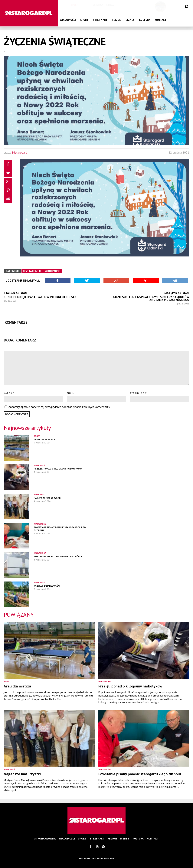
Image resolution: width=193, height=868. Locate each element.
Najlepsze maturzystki (48, 498)
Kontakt (160, 20)
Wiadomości (68, 20)
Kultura (145, 20)
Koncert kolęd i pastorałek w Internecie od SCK (40, 297)
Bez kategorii (32, 271)
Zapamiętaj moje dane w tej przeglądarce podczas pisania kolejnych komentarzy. (59, 407)
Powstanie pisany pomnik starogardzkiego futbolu (140, 774)
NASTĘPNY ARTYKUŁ (176, 293)
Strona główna (45, 839)
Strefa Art (100, 20)
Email (70, 393)
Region (117, 20)
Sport (74, 5)
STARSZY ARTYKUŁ (16, 293)
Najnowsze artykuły (27, 428)
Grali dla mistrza (103, 5)
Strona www (138, 393)
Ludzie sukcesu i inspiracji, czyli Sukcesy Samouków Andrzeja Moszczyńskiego (150, 298)
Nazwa (8, 393)
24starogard (19, 152)
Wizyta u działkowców (47, 586)
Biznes (130, 20)
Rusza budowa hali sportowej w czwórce (58, 556)
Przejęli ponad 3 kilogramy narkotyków (58, 469)
